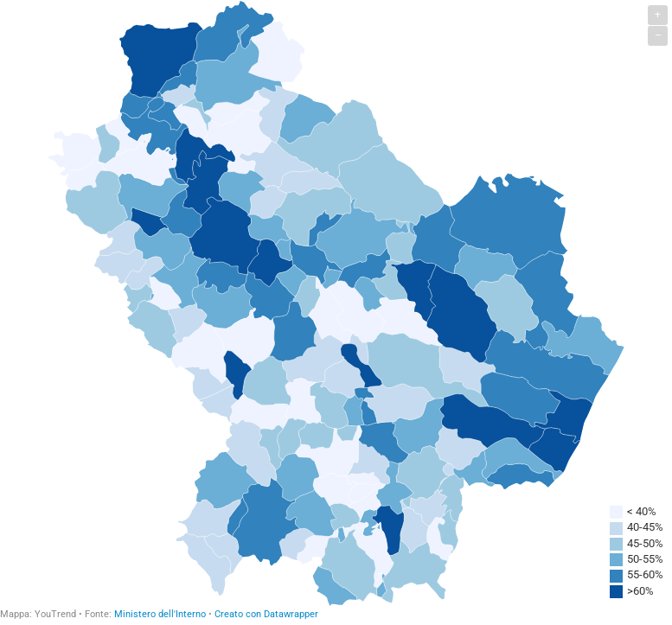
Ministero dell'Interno (160, 614)
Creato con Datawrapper (266, 614)
